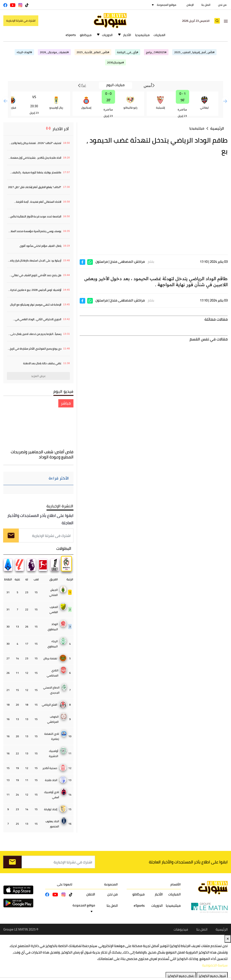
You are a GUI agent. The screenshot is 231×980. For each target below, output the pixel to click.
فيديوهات (181, 930)
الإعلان (190, 5)
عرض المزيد (38, 376)
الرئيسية (217, 129)
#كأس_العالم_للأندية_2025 (93, 52)
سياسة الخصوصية (215, 965)
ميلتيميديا (142, 35)
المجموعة (111, 885)
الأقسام (176, 885)
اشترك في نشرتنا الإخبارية (21, 21)
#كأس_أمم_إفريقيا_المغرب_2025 (194, 52)
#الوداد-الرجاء (24, 52)
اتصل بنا (206, 5)
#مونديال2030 (115, 62)
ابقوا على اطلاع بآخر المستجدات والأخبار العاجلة (40, 519)
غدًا (82, 85)
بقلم (151, 262)
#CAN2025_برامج (156, 52)
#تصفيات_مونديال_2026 (54, 52)
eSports (71, 35)
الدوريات (107, 35)
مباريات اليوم (115, 85)
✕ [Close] (228, 939)
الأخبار (127, 35)
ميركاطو (86, 35)
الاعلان (91, 894)
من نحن (222, 5)
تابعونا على (65, 885)
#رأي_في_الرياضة (128, 52)
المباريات (159, 35)
